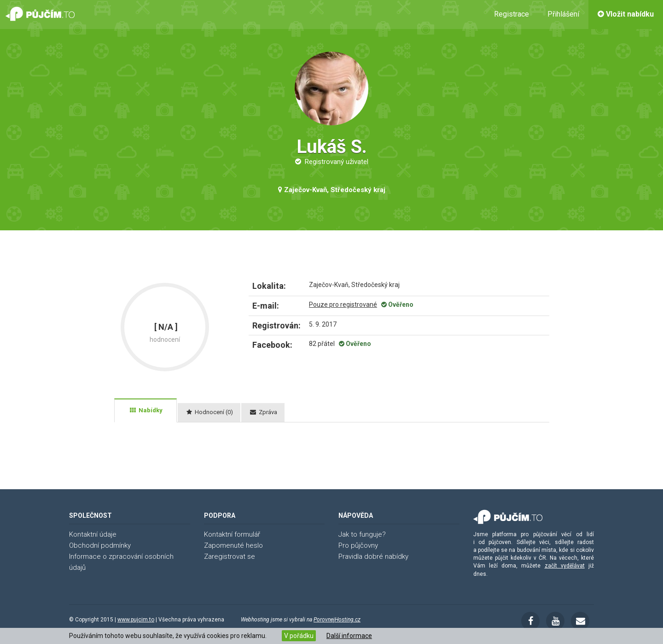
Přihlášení (563, 14)
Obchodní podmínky (100, 545)
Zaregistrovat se (230, 556)
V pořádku (299, 636)
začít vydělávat (565, 566)
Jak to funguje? (362, 534)
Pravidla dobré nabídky (373, 556)
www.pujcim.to (136, 620)
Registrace (512, 14)
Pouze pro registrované (343, 304)
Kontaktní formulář (232, 534)
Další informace (349, 636)
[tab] (145, 410)
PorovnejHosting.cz (337, 620)
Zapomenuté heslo (233, 545)
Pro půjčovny (358, 545)
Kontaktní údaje (93, 534)
